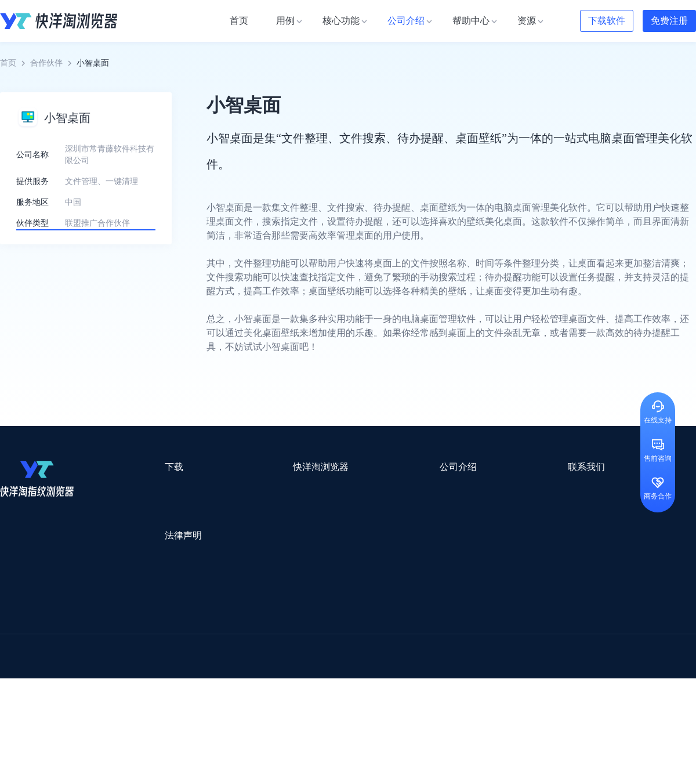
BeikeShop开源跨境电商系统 (170, 694)
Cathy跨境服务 (626, 649)
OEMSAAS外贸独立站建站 (104, 649)
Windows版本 (149, 509)
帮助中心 (351, 530)
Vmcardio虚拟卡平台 (309, 709)
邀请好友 (244, 551)
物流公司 (251, 694)
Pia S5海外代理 (496, 634)
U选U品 (377, 634)
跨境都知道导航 (503, 619)
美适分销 (56, 664)
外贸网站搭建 (178, 634)
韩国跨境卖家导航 (215, 679)
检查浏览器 (248, 509)
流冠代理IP (225, 619)
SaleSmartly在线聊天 (221, 709)
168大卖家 (550, 694)
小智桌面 (88, 694)
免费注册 (669, 21)
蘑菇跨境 (602, 664)
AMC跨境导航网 (487, 694)
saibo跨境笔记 (339, 619)
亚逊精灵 (513, 649)
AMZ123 (445, 619)
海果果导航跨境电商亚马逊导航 (320, 679)
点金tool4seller (323, 634)
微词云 (12, 664)
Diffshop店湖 (502, 664)
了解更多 (86, 255)
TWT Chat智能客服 (445, 709)
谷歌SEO (555, 664)
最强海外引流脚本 (362, 694)
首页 (8, 63)
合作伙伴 (46, 63)
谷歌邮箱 (335, 664)
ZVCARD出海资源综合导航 (49, 709)
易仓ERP (254, 649)
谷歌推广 (103, 664)
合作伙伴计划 (360, 551)
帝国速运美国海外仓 (171, 664)
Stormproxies (122, 619)
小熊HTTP (378, 709)
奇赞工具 (426, 694)
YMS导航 (287, 664)
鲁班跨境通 (20, 649)
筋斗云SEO (459, 679)
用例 (235, 488)
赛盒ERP (340, 649)
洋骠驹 (422, 649)
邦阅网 (382, 649)
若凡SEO (298, 694)
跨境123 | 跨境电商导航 (41, 634)
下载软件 (607, 21)
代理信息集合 (252, 530)
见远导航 (151, 679)
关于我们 (351, 488)
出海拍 (297, 649)
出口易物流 (118, 634)
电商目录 (408, 679)
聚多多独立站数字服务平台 (415, 664)
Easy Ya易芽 (610, 679)
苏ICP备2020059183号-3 (442, 762)
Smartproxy (280, 619)
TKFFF (506, 679)
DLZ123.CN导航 (576, 619)
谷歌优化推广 (96, 679)
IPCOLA (70, 619)
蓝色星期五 (606, 634)
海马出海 (239, 664)
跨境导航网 (553, 679)
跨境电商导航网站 (250, 634)
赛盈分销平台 (430, 634)
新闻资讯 (351, 509)
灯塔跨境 (554, 634)
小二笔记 (465, 649)
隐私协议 (142, 580)
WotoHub (175, 619)
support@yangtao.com (498, 488)
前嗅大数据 (564, 649)
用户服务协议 (150, 559)
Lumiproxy (396, 619)
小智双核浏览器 (28, 694)
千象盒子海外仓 (195, 649)
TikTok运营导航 (28, 679)
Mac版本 (141, 488)
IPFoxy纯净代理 (142, 709)
